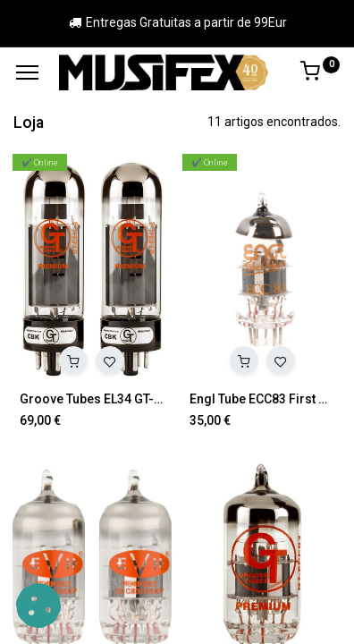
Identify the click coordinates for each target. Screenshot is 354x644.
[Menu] (27, 72)
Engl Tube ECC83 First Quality (262, 399)
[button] (73, 360)
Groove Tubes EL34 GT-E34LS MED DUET (93, 399)
